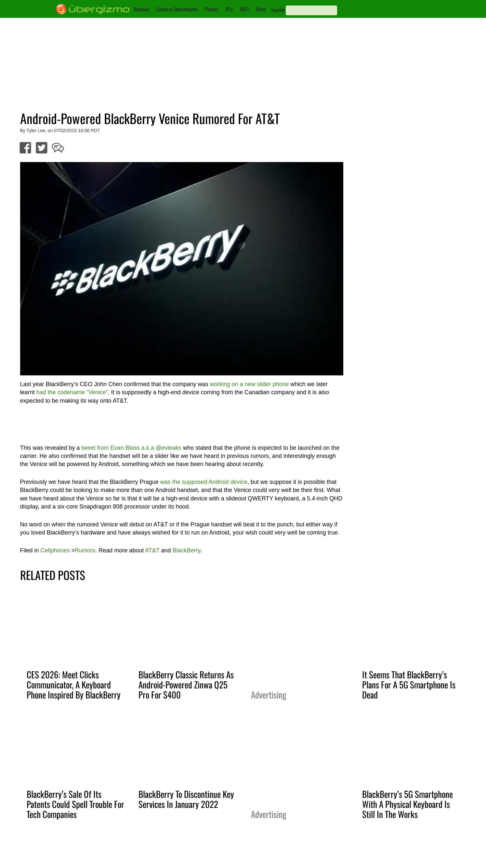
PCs (229, 9)
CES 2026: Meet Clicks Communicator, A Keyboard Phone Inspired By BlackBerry (74, 685)
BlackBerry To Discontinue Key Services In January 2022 (186, 799)
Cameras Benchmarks (177, 9)
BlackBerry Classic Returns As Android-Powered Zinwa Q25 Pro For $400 (186, 685)
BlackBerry (187, 550)
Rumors (85, 550)
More (261, 9)
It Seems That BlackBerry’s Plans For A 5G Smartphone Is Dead (409, 685)
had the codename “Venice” (72, 392)
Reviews (142, 9)
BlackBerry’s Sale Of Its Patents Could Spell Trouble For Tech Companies (75, 804)
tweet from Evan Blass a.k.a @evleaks (131, 448)
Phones (212, 9)
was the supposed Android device (204, 482)
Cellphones (55, 550)
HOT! (244, 9)
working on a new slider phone (249, 384)
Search (278, 10)
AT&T (152, 550)
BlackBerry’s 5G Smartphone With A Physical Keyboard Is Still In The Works (407, 804)
